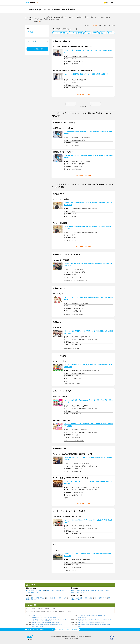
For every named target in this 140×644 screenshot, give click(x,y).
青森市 (105, 598)
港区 (44, 590)
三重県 (58, 623)
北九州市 (73, 600)
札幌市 (73, 598)
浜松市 (78, 590)
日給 (109, 25)
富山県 (83, 623)
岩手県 (102, 619)
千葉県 (49, 619)
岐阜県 (54, 623)
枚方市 (28, 600)
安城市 (77, 592)
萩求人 (95, 33)
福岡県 (79, 625)
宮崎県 (108, 625)
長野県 (102, 623)
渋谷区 (48, 590)
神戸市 (37, 598)
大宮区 (45, 619)
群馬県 (46, 621)
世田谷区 (62, 590)
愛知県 (34, 623)
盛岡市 (105, 619)
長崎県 (92, 625)
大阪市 (28, 598)
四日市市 (102, 590)
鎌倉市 (55, 617)
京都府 (104, 615)
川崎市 (57, 590)
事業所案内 (59, 637)
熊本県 (95, 625)
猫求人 (103, 33)
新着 (100, 25)
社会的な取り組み (66, 637)
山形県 (79, 621)
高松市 (57, 625)
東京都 (34, 615)
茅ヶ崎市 (50, 617)
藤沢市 (46, 617)
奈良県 (79, 617)
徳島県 (61, 625)
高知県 (41, 627)
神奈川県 (34, 617)
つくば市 (42, 621)
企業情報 (53, 637)
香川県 (53, 625)
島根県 (46, 625)
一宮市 (82, 592)
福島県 (83, 621)
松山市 (87, 598)
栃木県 (60, 619)
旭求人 (88, 33)
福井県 (95, 623)
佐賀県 (88, 625)
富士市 (88, 590)
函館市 (110, 598)
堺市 (47, 598)
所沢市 (41, 619)
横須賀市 (33, 592)
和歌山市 (43, 598)
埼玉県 (34, 619)
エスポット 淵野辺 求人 (60, 33)
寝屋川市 (33, 600)
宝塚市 (61, 598)
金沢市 (90, 623)
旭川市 (96, 598)
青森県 (98, 619)
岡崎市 (42, 623)
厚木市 (59, 617)
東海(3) (31, 32)
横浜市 (28, 590)
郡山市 (100, 598)
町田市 (42, 615)
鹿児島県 (104, 625)
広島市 (91, 598)
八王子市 (38, 615)
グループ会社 (79, 637)
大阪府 (79, 615)
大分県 (99, 625)
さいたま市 (39, 590)
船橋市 (52, 619)
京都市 (33, 598)
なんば (88, 615)
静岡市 (83, 590)
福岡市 (82, 598)
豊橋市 (73, 592)
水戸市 (37, 621)
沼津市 (92, 590)
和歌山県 (84, 617)
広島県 (34, 625)
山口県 (50, 625)
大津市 (65, 598)
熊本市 (78, 600)
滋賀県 (108, 615)
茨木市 (56, 598)
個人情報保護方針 (87, 637)
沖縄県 (79, 627)
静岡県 (46, 623)
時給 (105, 25)
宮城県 (91, 619)
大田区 (28, 592)
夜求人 (110, 33)
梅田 (82, 615)
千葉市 (52, 590)
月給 (113, 25)
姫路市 (51, 598)
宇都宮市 (63, 619)
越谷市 (39, 592)
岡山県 (38, 625)
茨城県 (34, 621)
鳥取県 (42, 625)
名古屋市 (73, 590)
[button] (113, 33)
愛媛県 (34, 627)
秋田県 (110, 619)
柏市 (56, 619)
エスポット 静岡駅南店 (76, 33)
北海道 (79, 619)
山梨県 (98, 623)
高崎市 (50, 621)
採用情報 (73, 637)
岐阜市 (97, 590)
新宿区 (33, 590)
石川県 (87, 623)
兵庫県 (93, 615)
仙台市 (77, 598)
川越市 (37, 619)
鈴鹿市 (107, 590)
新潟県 (79, 623)
